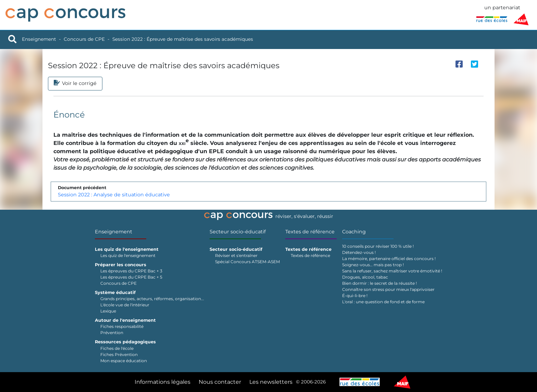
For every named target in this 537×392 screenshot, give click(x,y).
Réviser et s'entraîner (236, 255)
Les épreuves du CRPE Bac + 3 (131, 271)
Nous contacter (220, 382)
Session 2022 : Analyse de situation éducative (114, 195)
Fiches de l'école (117, 348)
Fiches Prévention (119, 354)
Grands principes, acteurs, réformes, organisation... (152, 299)
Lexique (108, 311)
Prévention (112, 333)
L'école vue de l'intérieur (125, 305)
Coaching (354, 232)
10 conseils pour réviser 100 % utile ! (378, 246)
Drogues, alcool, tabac (365, 277)
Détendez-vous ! (359, 252)
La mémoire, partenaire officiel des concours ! (389, 259)
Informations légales (163, 382)
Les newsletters (271, 382)
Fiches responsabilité (122, 326)
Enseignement (39, 39)
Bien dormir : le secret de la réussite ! (379, 283)
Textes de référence (310, 232)
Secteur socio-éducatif (238, 232)
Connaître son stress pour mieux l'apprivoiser (388, 289)
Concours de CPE (84, 39)
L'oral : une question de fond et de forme (383, 302)
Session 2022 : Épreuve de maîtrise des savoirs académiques (183, 39)
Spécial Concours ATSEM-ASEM (247, 262)
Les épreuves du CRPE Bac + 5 (131, 277)
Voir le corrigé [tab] (75, 84)
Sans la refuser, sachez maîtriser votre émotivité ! (392, 271)
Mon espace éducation (124, 361)
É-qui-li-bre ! (355, 296)
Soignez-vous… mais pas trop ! (373, 265)
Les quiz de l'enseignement (128, 255)
